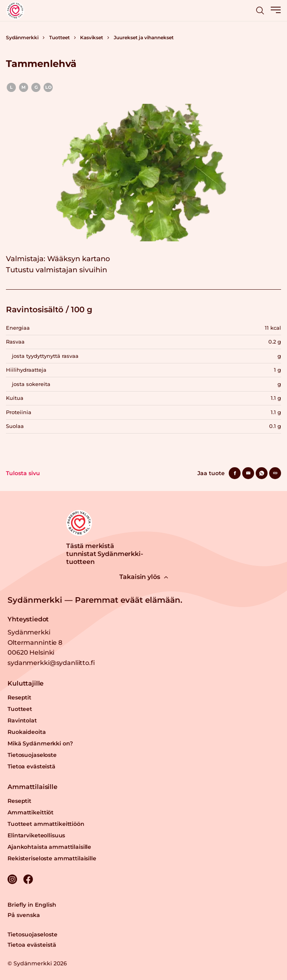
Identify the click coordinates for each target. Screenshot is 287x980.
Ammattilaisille (33, 787)
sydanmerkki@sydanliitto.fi (51, 663)
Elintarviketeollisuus (36, 835)
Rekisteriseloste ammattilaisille (52, 858)
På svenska (24, 915)
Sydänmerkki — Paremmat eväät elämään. (95, 600)
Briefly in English (32, 905)
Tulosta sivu (23, 473)
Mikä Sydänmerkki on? (40, 743)
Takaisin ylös (144, 577)
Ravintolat (22, 720)
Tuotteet (59, 37)
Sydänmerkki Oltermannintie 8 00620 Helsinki (35, 642)
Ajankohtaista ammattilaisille (49, 847)
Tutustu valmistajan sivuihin (56, 270)
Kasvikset (92, 37)
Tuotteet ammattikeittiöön (46, 824)
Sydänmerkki (22, 37)
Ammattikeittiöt (31, 812)
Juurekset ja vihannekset (144, 37)
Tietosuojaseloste (32, 755)
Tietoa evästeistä (32, 766)
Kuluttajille (26, 683)
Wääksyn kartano (78, 259)
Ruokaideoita (27, 732)
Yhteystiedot (28, 619)
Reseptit (19, 697)
